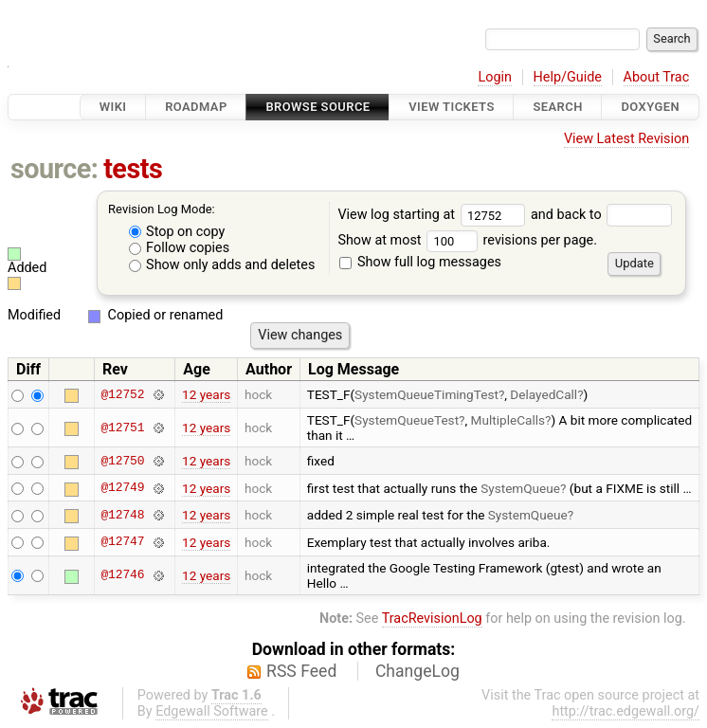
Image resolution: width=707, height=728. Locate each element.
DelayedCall (544, 394)
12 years (206, 394)
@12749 (122, 488)
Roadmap (196, 107)
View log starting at (434, 215)
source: (54, 169)
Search (557, 107)
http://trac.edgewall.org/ (625, 711)
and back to (601, 215)
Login (495, 77)
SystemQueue (520, 488)
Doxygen (650, 107)
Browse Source (317, 107)
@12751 (122, 428)
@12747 (122, 542)
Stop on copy (177, 232)
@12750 (122, 461)
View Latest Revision (626, 139)
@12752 (122, 394)
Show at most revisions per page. (467, 240)
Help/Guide (568, 77)
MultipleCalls (508, 420)
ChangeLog (417, 671)
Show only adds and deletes (222, 265)
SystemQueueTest (407, 420)
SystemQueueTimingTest (426, 394)
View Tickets (451, 107)
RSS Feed (301, 671)
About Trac (657, 77)
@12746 (122, 575)
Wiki (113, 107)
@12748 (122, 515)
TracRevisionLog (432, 619)
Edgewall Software (212, 711)
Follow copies (180, 248)
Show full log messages (420, 262)
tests (133, 169)
